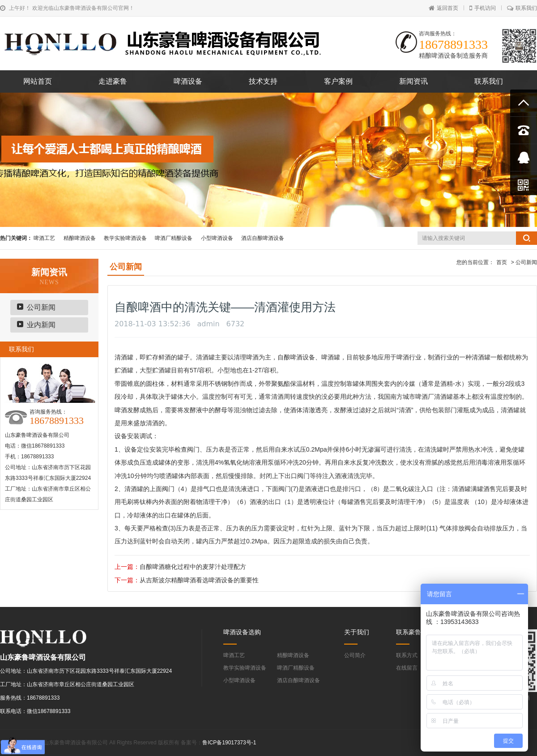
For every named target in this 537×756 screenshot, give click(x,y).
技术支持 (263, 81)
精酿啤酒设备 (80, 238)
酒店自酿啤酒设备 (263, 238)
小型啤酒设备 (217, 238)
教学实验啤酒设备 (125, 238)
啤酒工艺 (44, 238)
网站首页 (38, 81)
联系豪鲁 (409, 632)
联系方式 (407, 655)
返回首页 (443, 8)
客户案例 (338, 81)
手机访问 (483, 8)
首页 (502, 262)
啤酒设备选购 (242, 632)
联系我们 (522, 8)
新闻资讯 (413, 81)
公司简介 (355, 655)
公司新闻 (41, 307)
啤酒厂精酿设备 (174, 238)
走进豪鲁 (113, 81)
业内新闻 (41, 325)
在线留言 (407, 668)
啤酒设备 (188, 81)
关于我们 (357, 632)
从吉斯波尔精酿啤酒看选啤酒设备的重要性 (199, 580)
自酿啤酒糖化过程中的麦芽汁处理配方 (193, 567)
